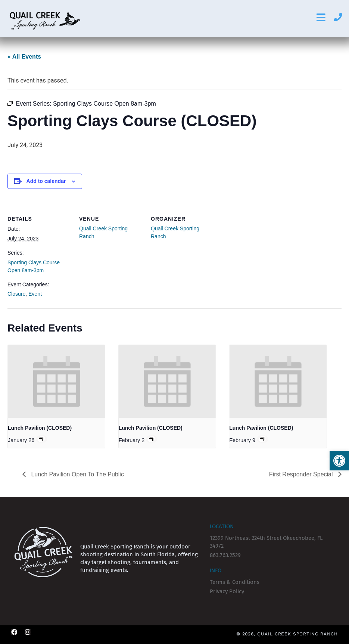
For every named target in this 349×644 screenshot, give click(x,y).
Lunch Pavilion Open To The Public (77, 474)
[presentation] (56, 381)
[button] (339, 461)
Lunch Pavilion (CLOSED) (40, 428)
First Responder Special (302, 474)
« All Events (24, 57)
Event (35, 294)
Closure (16, 294)
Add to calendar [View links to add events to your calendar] (46, 181)
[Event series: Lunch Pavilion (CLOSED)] (41, 439)
